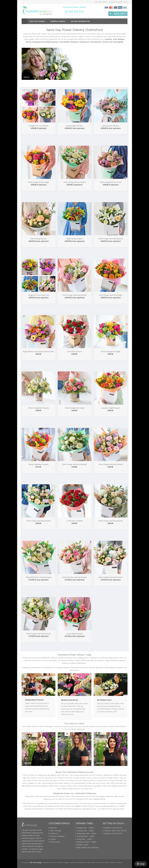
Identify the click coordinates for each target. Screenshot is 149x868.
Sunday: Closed (82, 845)
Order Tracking (55, 831)
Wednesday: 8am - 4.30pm (87, 833)
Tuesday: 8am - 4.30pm (85, 831)
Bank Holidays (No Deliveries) (88, 848)
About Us (53, 828)
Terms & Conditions (57, 836)
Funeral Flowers (58, 21)
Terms (125, 2)
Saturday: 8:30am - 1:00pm (87, 842)
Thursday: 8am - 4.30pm (86, 836)
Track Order (102, 2)
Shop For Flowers (37, 21)
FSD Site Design (36, 862)
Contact (111, 2)
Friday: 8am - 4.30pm (85, 839)
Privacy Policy (55, 842)
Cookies (53, 839)
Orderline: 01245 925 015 (113, 828)
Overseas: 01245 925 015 (113, 833)
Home (24, 21)
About (118, 2)
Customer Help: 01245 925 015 (115, 831)
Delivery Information (80, 21)
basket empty (120, 14)
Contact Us (54, 833)
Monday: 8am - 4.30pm (85, 828)
